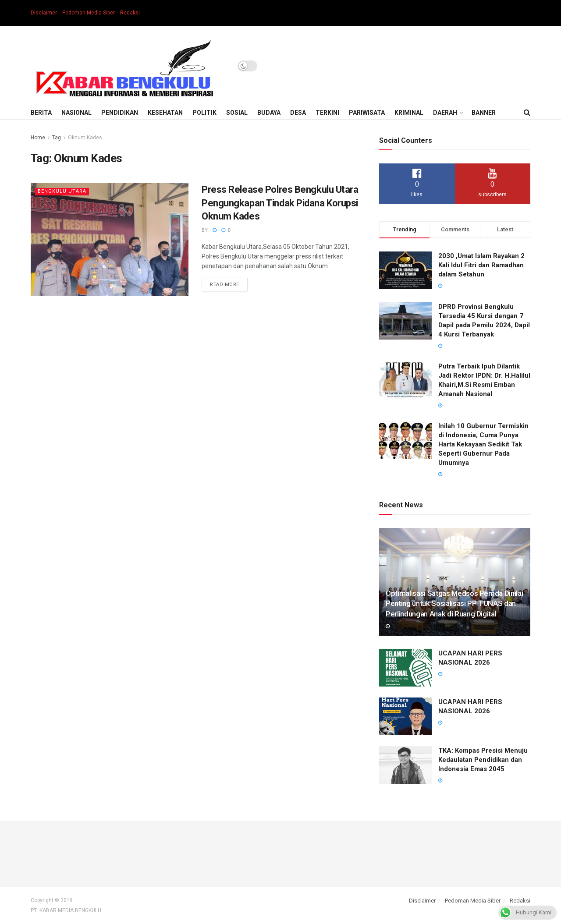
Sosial (237, 113)
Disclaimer (44, 13)
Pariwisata (367, 113)
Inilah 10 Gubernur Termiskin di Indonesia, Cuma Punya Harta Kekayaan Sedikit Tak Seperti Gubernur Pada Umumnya (483, 444)
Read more (225, 285)
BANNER (484, 113)
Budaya (269, 113)
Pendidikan (120, 113)
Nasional (76, 113)
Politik (204, 113)
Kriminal (409, 113)
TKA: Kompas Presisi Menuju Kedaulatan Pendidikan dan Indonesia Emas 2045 (483, 760)
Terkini (327, 113)
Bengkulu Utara (62, 191)
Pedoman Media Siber (89, 13)
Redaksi (130, 13)
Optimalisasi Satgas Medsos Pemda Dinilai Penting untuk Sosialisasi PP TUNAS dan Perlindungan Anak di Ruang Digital (454, 604)
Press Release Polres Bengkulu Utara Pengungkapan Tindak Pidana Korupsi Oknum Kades (280, 203)
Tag (57, 138)
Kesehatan (165, 113)
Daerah (445, 113)
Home (38, 138)
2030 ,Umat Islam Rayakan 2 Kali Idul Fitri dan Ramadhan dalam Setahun (481, 265)
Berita (41, 113)
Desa (298, 113)
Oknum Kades (85, 138)
